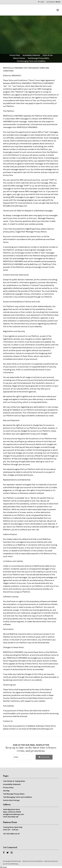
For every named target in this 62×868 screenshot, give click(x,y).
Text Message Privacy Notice (38, 58)
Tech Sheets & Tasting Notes (14, 781)
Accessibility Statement (31, 55)
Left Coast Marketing (11, 863)
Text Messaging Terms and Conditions (31, 61)
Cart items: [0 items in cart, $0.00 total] (53, 2)
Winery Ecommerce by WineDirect (33, 861)
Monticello (14, 10)
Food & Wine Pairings (11, 800)
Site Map (6, 790)
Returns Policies (19, 58)
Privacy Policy (15, 55)
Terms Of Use (48, 55)
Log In (41, 2)
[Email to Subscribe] (24, 757)
